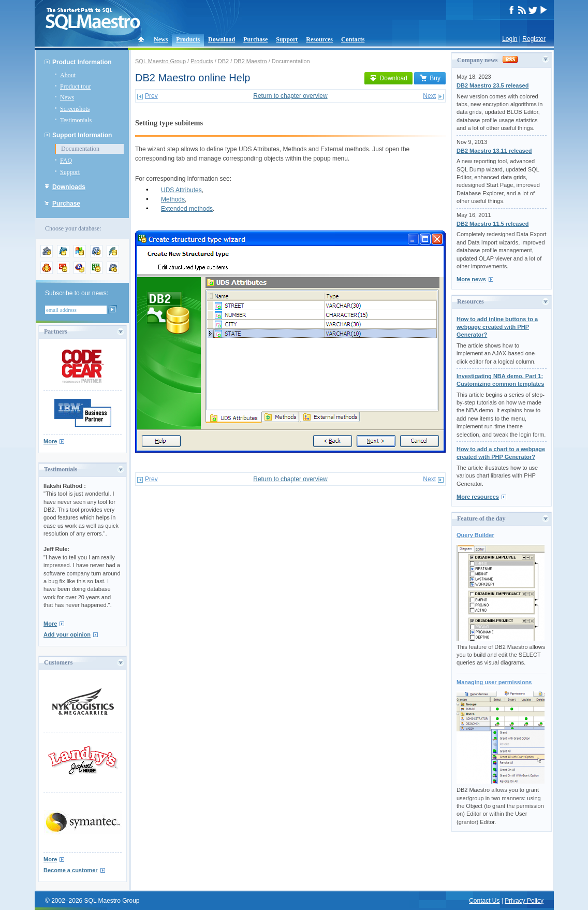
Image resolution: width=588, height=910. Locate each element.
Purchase (255, 39)
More (50, 441)
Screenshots (75, 109)
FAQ (66, 161)
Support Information (82, 135)
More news (471, 279)
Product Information (82, 62)
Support (287, 39)
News (161, 39)
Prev (151, 96)
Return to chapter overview (290, 96)
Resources (319, 39)
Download (222, 39)
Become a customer (71, 870)
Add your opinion (67, 634)
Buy (430, 78)
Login (510, 39)
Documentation (80, 149)
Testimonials (76, 120)
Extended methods (187, 209)
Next (429, 96)
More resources (478, 497)
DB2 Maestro (250, 61)
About (68, 75)
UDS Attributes (181, 190)
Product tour (76, 86)
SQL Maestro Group (160, 61)
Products (188, 39)
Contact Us (484, 901)
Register (534, 39)
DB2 (223, 61)
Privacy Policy (524, 901)
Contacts (353, 39)
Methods (173, 199)
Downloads (69, 187)
